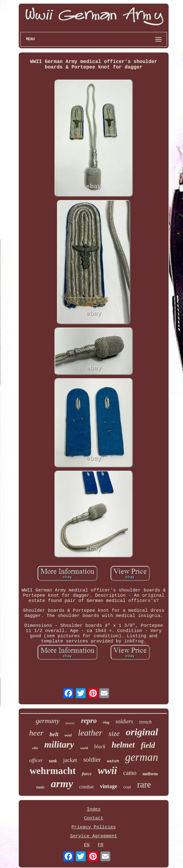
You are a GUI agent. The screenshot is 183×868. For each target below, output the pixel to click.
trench (145, 722)
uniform (150, 774)
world (84, 748)
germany (48, 721)
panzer (70, 723)
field (148, 745)
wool (68, 735)
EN (87, 845)
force (87, 774)
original (142, 732)
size (114, 733)
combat (86, 787)
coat (127, 787)
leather (90, 733)
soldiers (124, 721)
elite (35, 748)
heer (36, 733)
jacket (70, 760)
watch (113, 761)
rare (144, 784)
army (62, 784)
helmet (123, 745)
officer (36, 760)
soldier (92, 760)
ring (106, 722)
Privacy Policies (94, 827)
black (100, 746)
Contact (94, 818)
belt (54, 734)
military (59, 744)
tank (53, 761)
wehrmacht (53, 771)
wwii (107, 771)
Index (94, 809)
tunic (41, 787)
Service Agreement (94, 836)
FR (101, 845)
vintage (108, 786)
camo (130, 773)
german (142, 757)
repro (89, 721)
